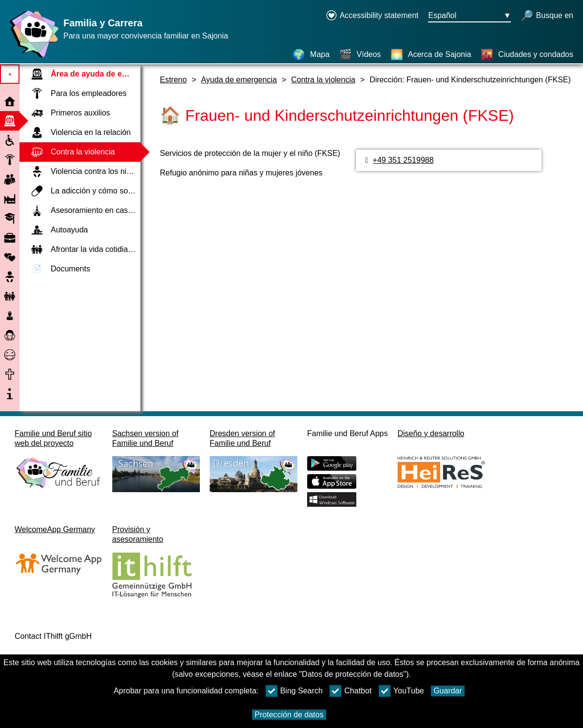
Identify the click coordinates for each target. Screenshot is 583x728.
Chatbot (350, 691)
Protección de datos (289, 715)
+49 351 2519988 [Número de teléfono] (403, 160)
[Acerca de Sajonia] (431, 55)
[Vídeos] (360, 55)
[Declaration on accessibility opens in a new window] (372, 16)
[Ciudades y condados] (527, 55)
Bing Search (294, 691)
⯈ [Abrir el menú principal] (10, 74)
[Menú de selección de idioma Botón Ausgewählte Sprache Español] (469, 16)
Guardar (448, 691)
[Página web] (32, 57)
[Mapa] (311, 55)
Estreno (173, 80)
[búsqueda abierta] (547, 16)
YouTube (401, 691)
